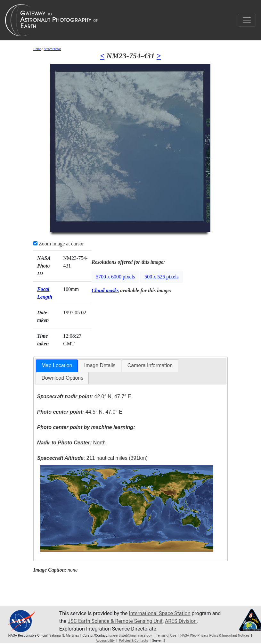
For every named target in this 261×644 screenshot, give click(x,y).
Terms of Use (166, 636)
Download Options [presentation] (62, 378)
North (71, 443)
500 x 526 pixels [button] (161, 277)
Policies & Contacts (133, 641)
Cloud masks (105, 290)
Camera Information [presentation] (150, 365)
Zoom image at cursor (59, 244)
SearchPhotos (52, 49)
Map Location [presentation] (57, 365)
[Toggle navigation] (247, 20)
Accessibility (105, 641)
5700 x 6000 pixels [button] (115, 277)
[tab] (57, 366)
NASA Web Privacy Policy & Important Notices (215, 636)
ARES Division (181, 621)
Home (37, 49)
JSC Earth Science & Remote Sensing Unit (115, 621)
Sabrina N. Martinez (64, 636)
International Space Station (160, 613)
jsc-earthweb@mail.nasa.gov (130, 636)
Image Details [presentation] (100, 365)
